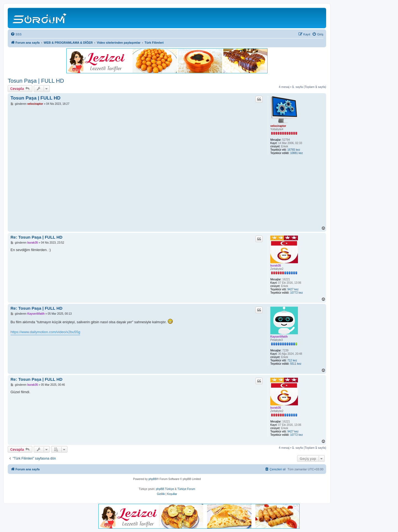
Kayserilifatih (279, 337)
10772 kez (297, 293)
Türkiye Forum (186, 489)
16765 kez (294, 150)
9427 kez (293, 289)
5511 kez (296, 364)
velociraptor (278, 126)
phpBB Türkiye (165, 489)
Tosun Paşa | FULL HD (36, 81)
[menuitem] (16, 34)
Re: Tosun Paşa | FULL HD (36, 237)
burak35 (276, 266)
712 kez (292, 360)
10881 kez (297, 153)
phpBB (153, 479)
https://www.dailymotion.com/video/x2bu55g (45, 332)
